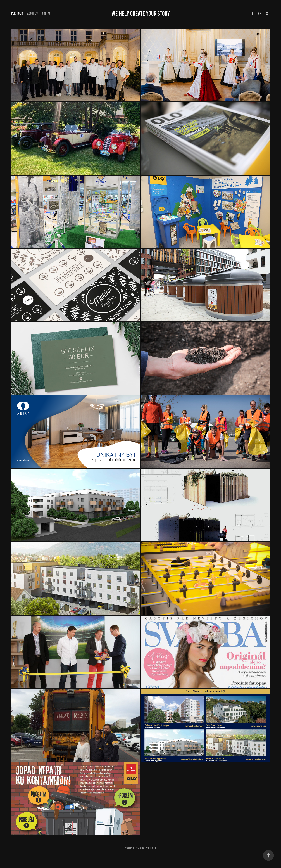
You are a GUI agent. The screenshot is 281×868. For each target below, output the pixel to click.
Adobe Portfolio (147, 848)
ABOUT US (32, 13)
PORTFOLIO (17, 13)
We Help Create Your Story (141, 13)
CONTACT (47, 13)
